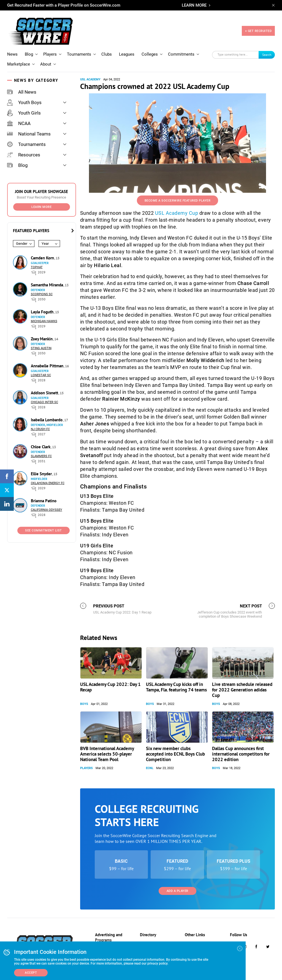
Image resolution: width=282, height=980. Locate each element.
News (12, 54)
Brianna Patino (44, 501)
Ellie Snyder (42, 474)
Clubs (107, 54)
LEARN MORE (194, 5)
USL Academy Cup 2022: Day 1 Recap (110, 687)
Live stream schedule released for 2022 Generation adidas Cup (242, 690)
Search (267, 55)
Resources (24, 155)
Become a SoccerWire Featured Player (178, 201)
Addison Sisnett (45, 393)
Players (50, 54)
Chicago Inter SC (44, 402)
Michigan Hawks (44, 321)
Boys (84, 704)
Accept (31, 973)
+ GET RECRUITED (258, 31)
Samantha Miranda (48, 285)
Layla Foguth (43, 312)
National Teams (29, 134)
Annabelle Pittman (48, 366)
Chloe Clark (41, 447)
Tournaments (79, 54)
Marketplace (19, 64)
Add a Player (177, 891)
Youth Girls (24, 113)
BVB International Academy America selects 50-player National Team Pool (107, 754)
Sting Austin (41, 348)
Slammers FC (41, 456)
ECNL (150, 768)
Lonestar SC (41, 375)
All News (22, 92)
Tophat (37, 267)
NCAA (19, 123)
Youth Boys (24, 102)
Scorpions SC (42, 294)
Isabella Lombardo (47, 420)
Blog (29, 54)
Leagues (127, 54)
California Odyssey (47, 510)
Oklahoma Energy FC (48, 483)
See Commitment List (44, 530)
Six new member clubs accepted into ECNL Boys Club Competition (175, 754)
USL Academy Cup (177, 213)
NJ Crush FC (40, 429)
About (46, 64)
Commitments (181, 54)
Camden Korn (43, 258)
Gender (22, 244)
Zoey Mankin (42, 339)
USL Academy (90, 79)
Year (45, 244)
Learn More (41, 207)
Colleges (150, 54)
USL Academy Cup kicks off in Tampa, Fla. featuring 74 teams (176, 687)
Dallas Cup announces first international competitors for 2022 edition (241, 754)
